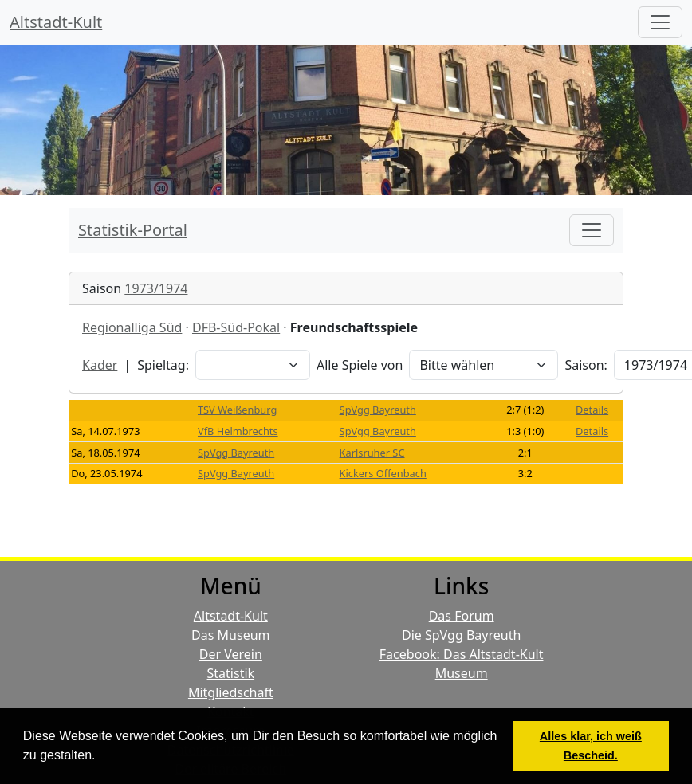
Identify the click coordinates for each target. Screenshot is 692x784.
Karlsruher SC (372, 453)
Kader (100, 365)
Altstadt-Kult (56, 22)
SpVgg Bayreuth (378, 410)
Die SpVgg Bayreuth (461, 635)
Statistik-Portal (133, 230)
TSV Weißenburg (237, 410)
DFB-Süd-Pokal (236, 327)
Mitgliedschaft (231, 692)
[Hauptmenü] (660, 22)
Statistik (231, 673)
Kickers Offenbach (383, 473)
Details (592, 410)
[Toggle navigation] (592, 230)
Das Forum (462, 616)
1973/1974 (156, 288)
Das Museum (230, 635)
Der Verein (231, 654)
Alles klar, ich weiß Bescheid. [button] (591, 746)
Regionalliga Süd (132, 327)
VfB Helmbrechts (238, 431)
